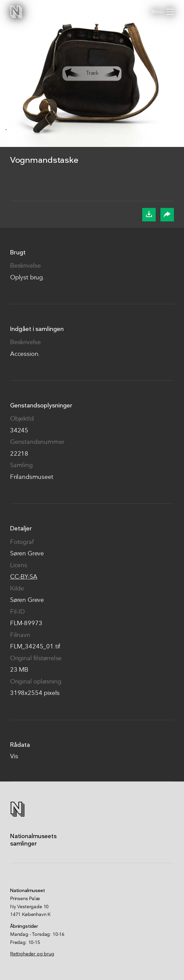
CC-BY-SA (24, 577)
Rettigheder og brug (32, 954)
